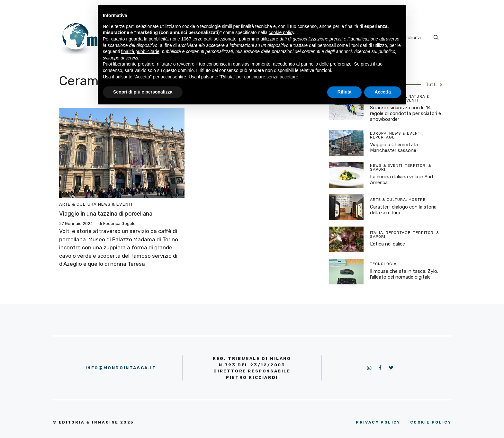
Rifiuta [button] (345, 92)
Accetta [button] (383, 92)
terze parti (203, 39)
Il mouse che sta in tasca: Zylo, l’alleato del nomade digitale (404, 274)
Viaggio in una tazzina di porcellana (106, 214)
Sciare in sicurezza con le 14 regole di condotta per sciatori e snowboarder (405, 113)
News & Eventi (115, 204)
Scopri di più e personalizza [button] (143, 92)
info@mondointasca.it (121, 368)
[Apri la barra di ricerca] (436, 38)
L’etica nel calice (387, 244)
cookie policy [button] (281, 32)
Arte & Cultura (78, 204)
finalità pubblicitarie (140, 51)
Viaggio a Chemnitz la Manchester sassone (394, 147)
